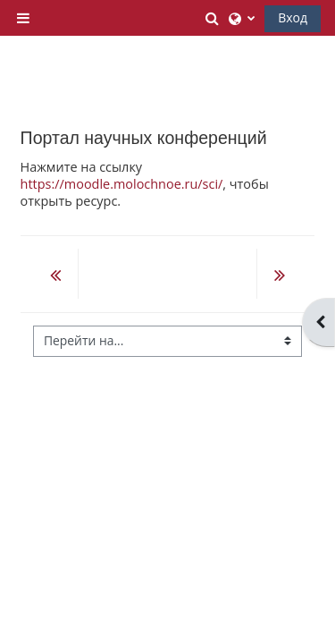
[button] (214, 18)
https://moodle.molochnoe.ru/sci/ (122, 184)
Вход (293, 17)
